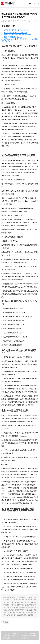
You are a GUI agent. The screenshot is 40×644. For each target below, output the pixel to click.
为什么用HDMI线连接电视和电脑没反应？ (18, 35)
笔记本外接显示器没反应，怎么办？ (16, 30)
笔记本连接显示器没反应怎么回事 (15, 32)
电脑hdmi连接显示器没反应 (13, 37)
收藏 (5, 622)
